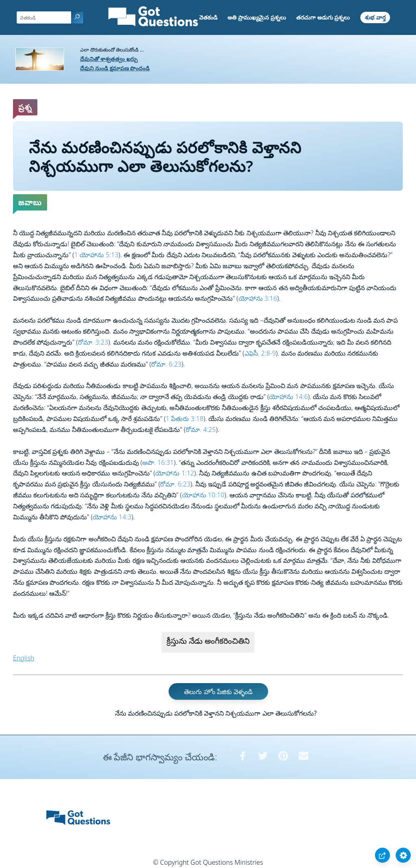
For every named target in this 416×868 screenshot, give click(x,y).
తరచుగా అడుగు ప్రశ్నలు (323, 17)
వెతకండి (208, 17)
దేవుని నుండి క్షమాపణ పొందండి (115, 68)
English (24, 658)
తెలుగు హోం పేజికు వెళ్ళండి (218, 692)
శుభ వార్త (375, 17)
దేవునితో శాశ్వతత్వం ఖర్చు (109, 59)
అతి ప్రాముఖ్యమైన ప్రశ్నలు (257, 17)
